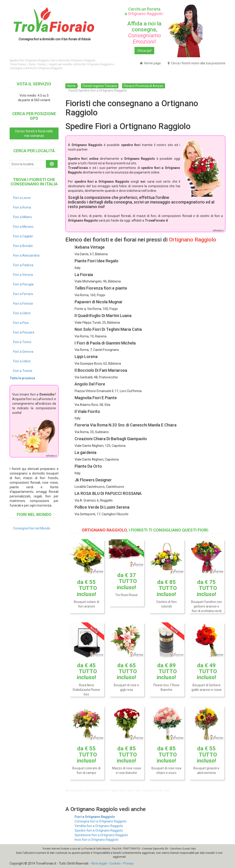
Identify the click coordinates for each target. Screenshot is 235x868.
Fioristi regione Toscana (100, 86)
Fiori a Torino (22, 342)
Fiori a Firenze (23, 304)
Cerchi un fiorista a (144, 11)
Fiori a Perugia (23, 284)
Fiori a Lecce (22, 198)
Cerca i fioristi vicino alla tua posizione (197, 63)
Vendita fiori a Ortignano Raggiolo (99, 826)
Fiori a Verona (23, 275)
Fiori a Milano (22, 217)
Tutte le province (22, 378)
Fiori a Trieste (23, 371)
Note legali (99, 863)
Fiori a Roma (22, 207)
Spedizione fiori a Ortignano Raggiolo (101, 835)
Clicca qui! (144, 51)
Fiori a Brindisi (23, 246)
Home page (150, 63)
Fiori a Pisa (21, 323)
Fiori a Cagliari (23, 236)
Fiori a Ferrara (23, 294)
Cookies (115, 863)
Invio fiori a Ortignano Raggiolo (97, 840)
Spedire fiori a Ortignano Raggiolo (99, 830)
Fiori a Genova (23, 352)
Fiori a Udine (22, 313)
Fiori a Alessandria (26, 255)
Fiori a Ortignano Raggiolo (95, 817)
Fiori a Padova (23, 265)
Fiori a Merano (23, 227)
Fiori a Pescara (24, 332)
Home (71, 86)
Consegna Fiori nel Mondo (32, 528)
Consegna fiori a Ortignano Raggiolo (101, 821)
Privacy (129, 863)
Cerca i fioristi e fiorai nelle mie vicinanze (34, 133)
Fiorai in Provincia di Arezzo (144, 86)
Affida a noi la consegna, (144, 33)
